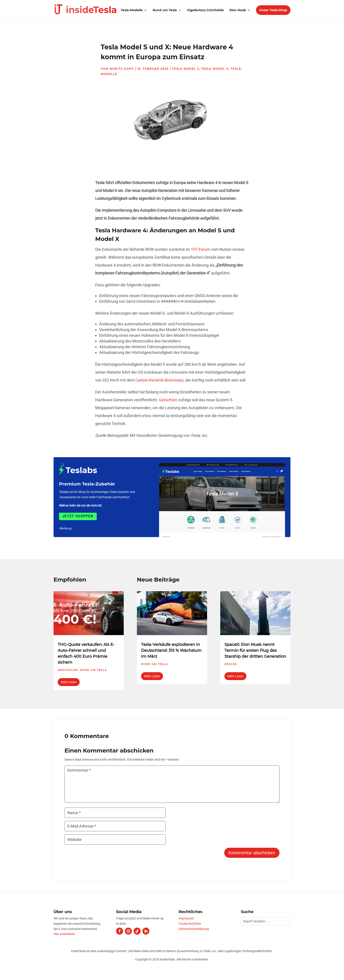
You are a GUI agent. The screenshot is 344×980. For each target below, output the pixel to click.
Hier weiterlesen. (65, 934)
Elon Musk (238, 10)
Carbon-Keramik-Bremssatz (159, 380)
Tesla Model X (215, 69)
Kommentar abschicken (252, 853)
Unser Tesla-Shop (273, 10)
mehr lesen (69, 682)
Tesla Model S (185, 69)
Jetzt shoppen (78, 516)
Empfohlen (68, 670)
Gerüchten (168, 400)
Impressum (186, 918)
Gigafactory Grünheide (205, 10)
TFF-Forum (201, 249)
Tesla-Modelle (132, 10)
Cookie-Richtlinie (190, 924)
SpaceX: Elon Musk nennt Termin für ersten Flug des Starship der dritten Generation (255, 650)
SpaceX (231, 664)
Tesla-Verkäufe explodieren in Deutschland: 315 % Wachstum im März (171, 650)
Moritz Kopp (122, 69)
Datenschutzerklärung (194, 929)
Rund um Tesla (165, 10)
